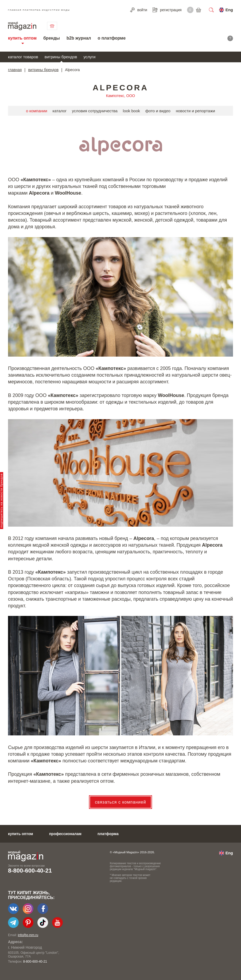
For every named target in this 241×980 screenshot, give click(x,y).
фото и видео (158, 111)
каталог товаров (23, 57)
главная (15, 70)
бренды (52, 38)
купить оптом (22, 38)
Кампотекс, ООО (121, 96)
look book (131, 111)
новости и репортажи (195, 111)
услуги (90, 57)
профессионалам (65, 834)
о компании (36, 111)
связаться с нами (52, 26)
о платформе (112, 38)
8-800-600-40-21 (30, 871)
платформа (108, 834)
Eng (229, 10)
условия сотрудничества (95, 111)
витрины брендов (61, 57)
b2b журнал (79, 38)
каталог (60, 111)
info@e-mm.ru (28, 935)
